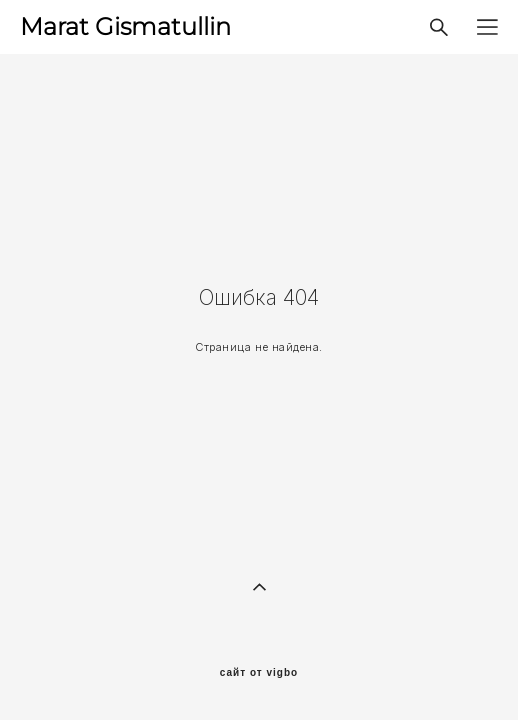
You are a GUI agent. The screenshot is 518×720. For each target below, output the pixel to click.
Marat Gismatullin (125, 27)
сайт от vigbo (259, 673)
